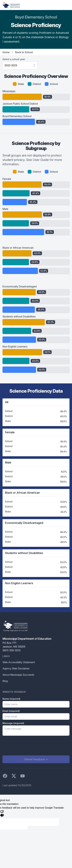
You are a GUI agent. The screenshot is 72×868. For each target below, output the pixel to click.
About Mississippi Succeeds (18, 675)
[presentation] (26, 746)
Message (13, 723)
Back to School (24, 52)
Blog (5, 681)
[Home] (11, 5)
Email (11, 711)
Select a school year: (14, 59)
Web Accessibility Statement (19, 662)
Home (6, 52)
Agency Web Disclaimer (16, 668)
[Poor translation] (2, 813)
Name (11, 699)
